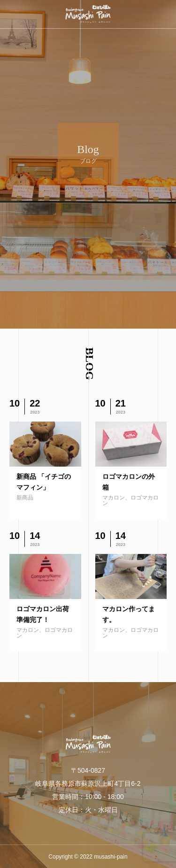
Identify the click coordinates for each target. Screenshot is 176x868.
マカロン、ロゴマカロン (130, 500)
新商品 (25, 498)
